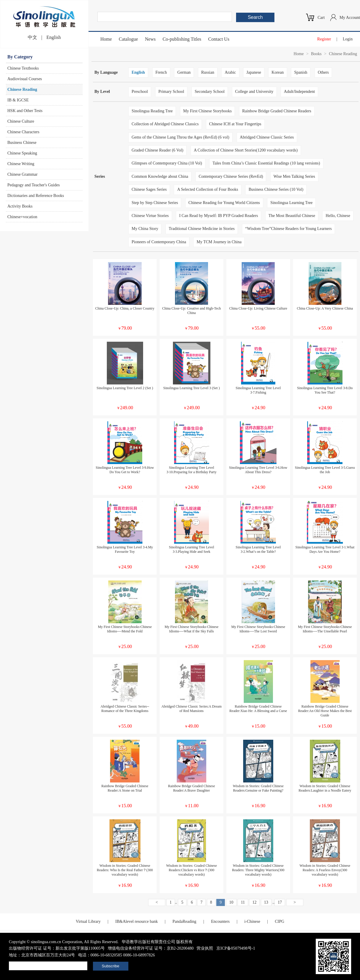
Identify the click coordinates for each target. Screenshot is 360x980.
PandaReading (184, 921)
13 (266, 902)
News (150, 39)
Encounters (220, 921)
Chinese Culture (21, 121)
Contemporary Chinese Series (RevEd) (231, 176)
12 (254, 902)
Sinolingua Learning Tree (291, 203)
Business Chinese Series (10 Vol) (276, 189)
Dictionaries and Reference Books (36, 196)
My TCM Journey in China (219, 242)
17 (280, 902)
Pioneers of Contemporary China (159, 242)
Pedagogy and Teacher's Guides (33, 185)
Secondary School (210, 92)
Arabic (230, 72)
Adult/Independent (299, 92)
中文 (32, 37)
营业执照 (205, 948)
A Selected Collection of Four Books (207, 189)
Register (324, 39)
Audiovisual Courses (25, 79)
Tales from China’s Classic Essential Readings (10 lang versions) (266, 163)
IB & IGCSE (18, 100)
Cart (321, 18)
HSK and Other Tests (25, 111)
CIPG (279, 921)
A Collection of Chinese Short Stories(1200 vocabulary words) (246, 150)
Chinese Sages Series (149, 189)
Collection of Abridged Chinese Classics (165, 124)
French (161, 72)
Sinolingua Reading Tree (152, 111)
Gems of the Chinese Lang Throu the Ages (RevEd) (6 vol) (180, 137)
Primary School (171, 92)
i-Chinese (252, 921)
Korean (278, 72)
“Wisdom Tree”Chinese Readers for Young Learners (288, 229)
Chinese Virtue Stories (150, 216)
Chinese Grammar (22, 174)
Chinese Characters (23, 132)
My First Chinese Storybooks (208, 111)
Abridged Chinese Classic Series (267, 137)
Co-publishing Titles (182, 39)
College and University (254, 92)
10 (231, 902)
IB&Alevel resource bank (137, 921)
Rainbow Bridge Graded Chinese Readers (277, 111)
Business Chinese (22, 143)
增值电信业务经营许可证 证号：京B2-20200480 (151, 948)
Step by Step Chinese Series (155, 203)
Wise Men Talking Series (294, 176)
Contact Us (219, 39)
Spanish (301, 72)
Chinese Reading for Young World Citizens (224, 203)
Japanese (254, 72)
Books (316, 54)
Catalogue (129, 39)
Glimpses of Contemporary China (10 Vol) (167, 163)
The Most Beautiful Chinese (292, 216)
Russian (208, 72)
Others (323, 72)
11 (243, 902)
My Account (350, 18)
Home (106, 39)
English (54, 37)
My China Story (145, 229)
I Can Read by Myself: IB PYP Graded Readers (219, 216)
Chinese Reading (22, 89)
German (184, 72)
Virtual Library (88, 921)
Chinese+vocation (22, 217)
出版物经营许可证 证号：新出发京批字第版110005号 (57, 948)
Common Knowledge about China (160, 176)
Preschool (140, 92)
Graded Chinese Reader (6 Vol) (157, 150)
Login (348, 39)
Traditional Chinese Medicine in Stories (202, 229)
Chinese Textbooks (23, 68)
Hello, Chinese (338, 216)
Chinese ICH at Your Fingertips (235, 124)
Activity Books (20, 206)
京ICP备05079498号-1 (236, 948)
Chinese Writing (21, 164)
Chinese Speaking (22, 153)
